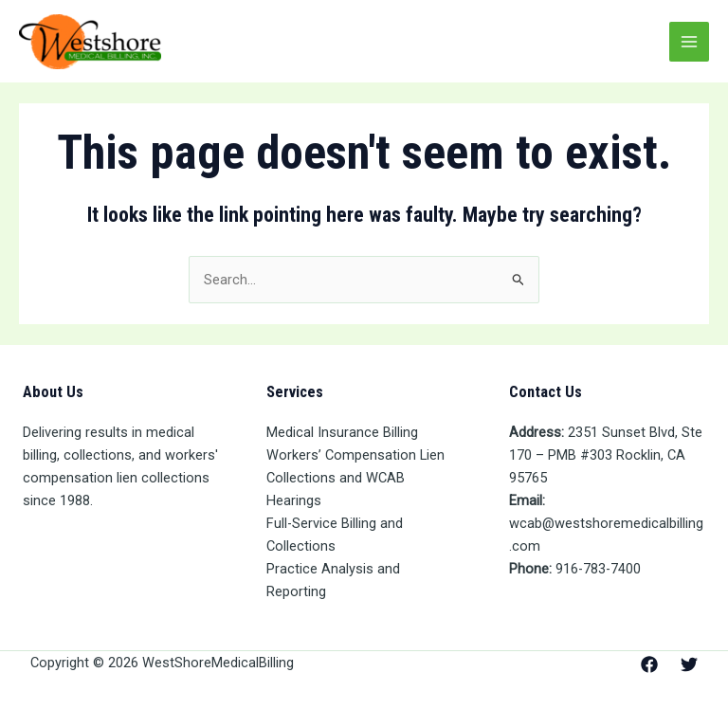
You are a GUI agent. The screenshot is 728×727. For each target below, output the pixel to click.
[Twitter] (689, 664)
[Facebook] (649, 664)
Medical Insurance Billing (342, 432)
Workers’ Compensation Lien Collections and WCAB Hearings (355, 478)
